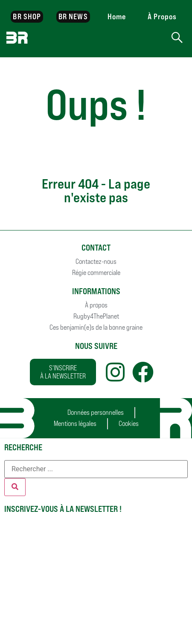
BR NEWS (73, 16)
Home (117, 16)
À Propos (162, 16)
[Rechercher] (15, 487)
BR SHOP (27, 16)
